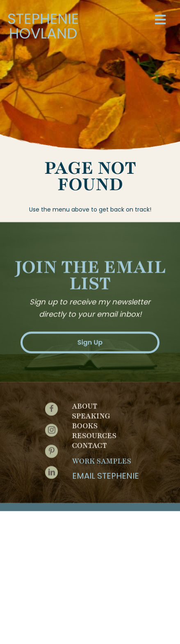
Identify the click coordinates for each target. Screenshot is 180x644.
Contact (90, 443)
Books (85, 423)
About (85, 404)
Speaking (91, 414)
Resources (94, 433)
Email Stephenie (106, 473)
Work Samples (102, 459)
